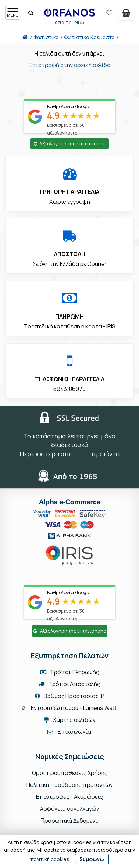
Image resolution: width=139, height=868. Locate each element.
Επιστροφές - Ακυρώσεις (69, 797)
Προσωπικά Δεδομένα (70, 821)
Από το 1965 (70, 22)
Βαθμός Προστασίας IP (70, 696)
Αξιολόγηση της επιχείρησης (69, 143)
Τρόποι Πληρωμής (70, 672)
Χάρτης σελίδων (69, 720)
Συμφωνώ (92, 859)
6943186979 (69, 389)
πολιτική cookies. (50, 859)
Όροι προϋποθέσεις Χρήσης (69, 773)
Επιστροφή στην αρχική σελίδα (70, 65)
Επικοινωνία (74, 732)
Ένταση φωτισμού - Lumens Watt (73, 708)
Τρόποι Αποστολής (69, 684)
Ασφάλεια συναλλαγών (69, 809)
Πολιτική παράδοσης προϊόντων (69, 785)
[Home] (25, 37)
